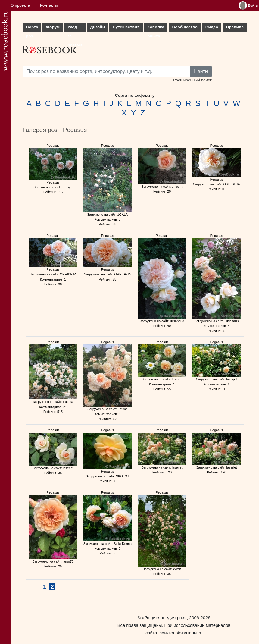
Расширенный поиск (192, 80)
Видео (212, 27)
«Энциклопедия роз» (164, 618)
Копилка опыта (156, 28)
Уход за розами (75, 28)
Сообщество (185, 27)
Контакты (49, 5)
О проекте (20, 5)
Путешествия (126, 27)
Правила (235, 27)
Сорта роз (32, 28)
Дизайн (97, 27)
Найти (201, 71)
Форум (53, 27)
